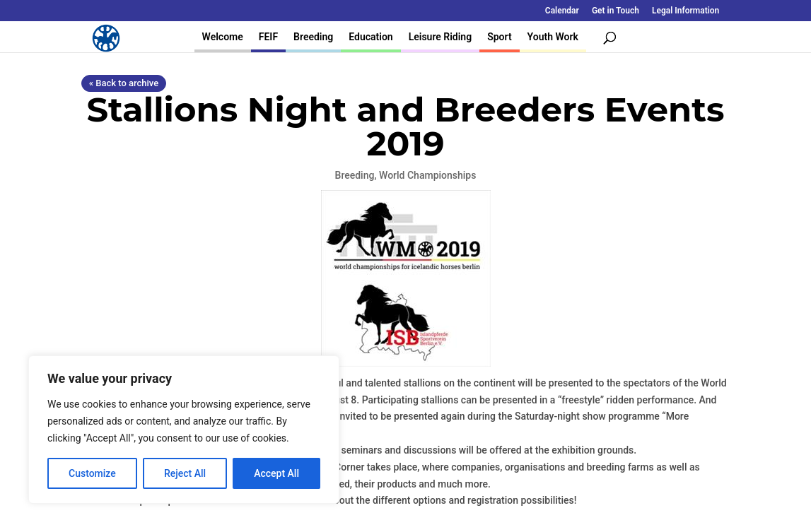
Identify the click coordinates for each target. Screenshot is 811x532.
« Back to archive (124, 83)
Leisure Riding (440, 37)
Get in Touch (615, 11)
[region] (184, 430)
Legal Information (685, 11)
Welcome (223, 37)
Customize (92, 473)
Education (371, 37)
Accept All (276, 473)
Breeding (313, 37)
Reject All (185, 473)
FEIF (268, 37)
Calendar (562, 11)
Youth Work (553, 37)
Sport (499, 37)
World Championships (427, 175)
